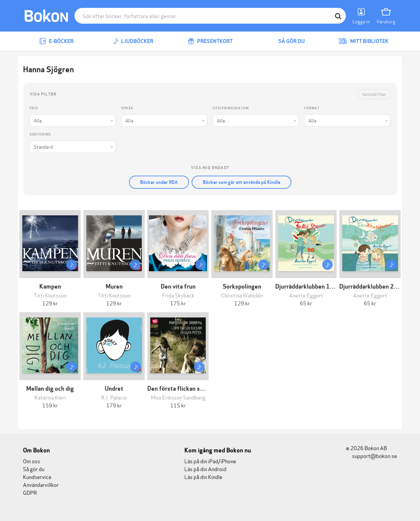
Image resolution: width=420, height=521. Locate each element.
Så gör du (287, 41)
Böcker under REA (159, 182)
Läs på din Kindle (203, 477)
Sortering (40, 134)
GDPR (30, 492)
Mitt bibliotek (364, 41)
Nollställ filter (374, 94)
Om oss (31, 461)
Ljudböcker (133, 41)
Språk (127, 108)
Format (312, 108)
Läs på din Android (205, 469)
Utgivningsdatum (231, 108)
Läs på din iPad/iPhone (210, 461)
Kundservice (37, 477)
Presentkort (210, 41)
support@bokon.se (371, 456)
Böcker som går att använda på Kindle (241, 182)
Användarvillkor (41, 484)
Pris (34, 108)
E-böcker (56, 41)
